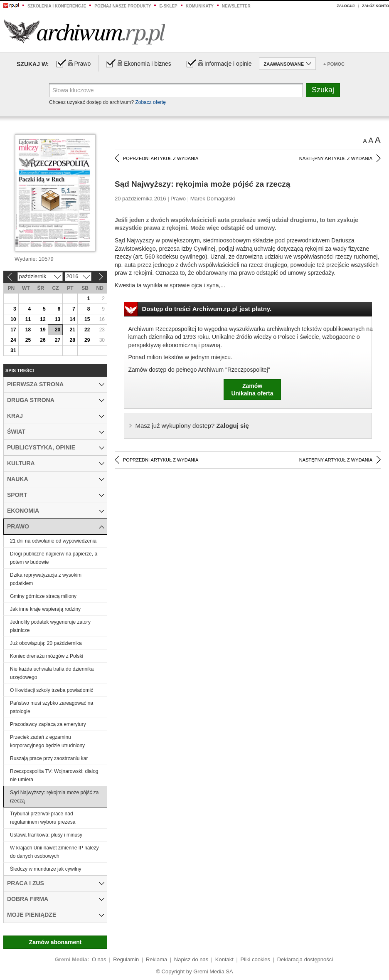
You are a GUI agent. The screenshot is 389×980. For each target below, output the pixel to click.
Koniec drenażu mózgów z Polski (47, 656)
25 (28, 340)
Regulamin (126, 959)
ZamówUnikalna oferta (252, 390)
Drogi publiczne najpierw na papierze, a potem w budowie (54, 558)
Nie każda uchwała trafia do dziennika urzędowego (52, 673)
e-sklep (168, 6)
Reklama (156, 959)
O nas (99, 959)
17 (13, 330)
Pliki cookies (256, 959)
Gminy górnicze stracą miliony (43, 596)
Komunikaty (200, 6)
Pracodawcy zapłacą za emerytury (48, 724)
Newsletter (236, 6)
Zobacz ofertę (150, 102)
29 (87, 340)
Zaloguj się (192, 426)
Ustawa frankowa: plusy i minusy (46, 835)
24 (13, 340)
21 (72, 330)
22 (87, 330)
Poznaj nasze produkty (123, 6)
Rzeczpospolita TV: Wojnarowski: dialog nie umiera (54, 775)
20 (58, 330)
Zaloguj (346, 6)
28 (72, 340)
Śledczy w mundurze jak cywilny (46, 869)
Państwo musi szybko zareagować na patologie (52, 707)
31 (13, 351)
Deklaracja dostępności (305, 959)
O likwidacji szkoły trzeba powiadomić (52, 690)
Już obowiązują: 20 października (46, 643)
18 (28, 330)
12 (43, 319)
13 (58, 319)
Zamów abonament (55, 942)
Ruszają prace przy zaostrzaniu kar (49, 758)
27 (58, 340)
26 (43, 340)
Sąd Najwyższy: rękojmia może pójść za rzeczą (54, 797)
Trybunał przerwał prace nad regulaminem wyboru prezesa (43, 818)
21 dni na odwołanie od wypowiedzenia (53, 541)
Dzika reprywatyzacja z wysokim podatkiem (46, 579)
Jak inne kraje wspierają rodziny (45, 609)
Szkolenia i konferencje (57, 6)
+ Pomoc (334, 64)
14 (72, 319)
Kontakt (224, 959)
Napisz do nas (191, 959)
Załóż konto (375, 6)
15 (87, 319)
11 (28, 319)
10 (13, 319)
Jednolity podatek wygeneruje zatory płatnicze (50, 626)
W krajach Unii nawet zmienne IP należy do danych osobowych (54, 852)
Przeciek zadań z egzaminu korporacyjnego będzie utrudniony (47, 741)
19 (43, 330)
